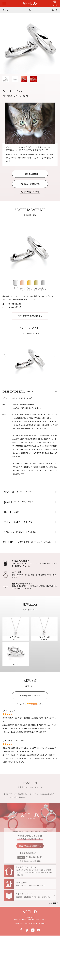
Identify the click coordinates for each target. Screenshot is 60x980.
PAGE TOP (52, 903)
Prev (5, 355)
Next (55, 355)
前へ (6, 10)
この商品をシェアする (31, 192)
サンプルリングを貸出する (30, 184)
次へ (54, 10)
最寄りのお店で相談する (30, 847)
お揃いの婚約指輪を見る (32, 316)
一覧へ (30, 10)
